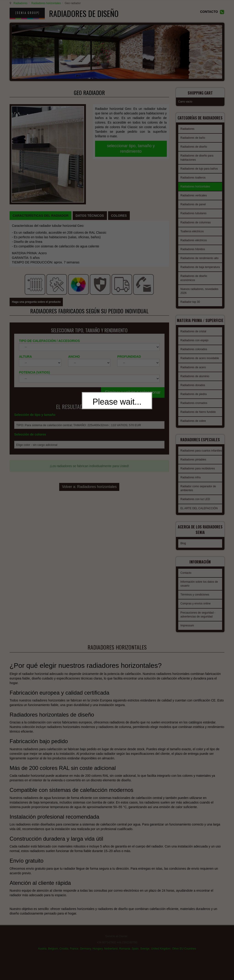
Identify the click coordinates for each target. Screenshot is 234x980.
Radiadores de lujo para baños (199, 170)
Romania (125, 951)
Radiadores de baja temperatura (200, 268)
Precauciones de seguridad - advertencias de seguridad (198, 617)
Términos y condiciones (195, 597)
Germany (85, 951)
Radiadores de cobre (193, 425)
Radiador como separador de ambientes (198, 495)
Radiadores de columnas (196, 224)
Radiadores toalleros (193, 179)
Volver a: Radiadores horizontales (89, 432)
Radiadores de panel (193, 206)
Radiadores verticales (194, 197)
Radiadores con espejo (195, 344)
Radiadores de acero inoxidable (200, 362)
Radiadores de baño (193, 139)
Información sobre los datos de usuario (199, 586)
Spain (135, 951)
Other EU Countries (184, 951)
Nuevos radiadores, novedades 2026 (199, 292)
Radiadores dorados (193, 389)
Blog (183, 547)
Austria (42, 951)
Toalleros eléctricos (192, 233)
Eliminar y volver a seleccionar (133, 326)
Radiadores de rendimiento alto (200, 259)
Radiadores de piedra (194, 398)
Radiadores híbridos (193, 250)
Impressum (187, 628)
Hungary (98, 951)
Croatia (64, 951)
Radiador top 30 (190, 303)
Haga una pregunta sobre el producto (36, 236)
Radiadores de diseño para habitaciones (197, 159)
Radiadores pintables (193, 466)
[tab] (41, 167)
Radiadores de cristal (193, 335)
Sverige (145, 951)
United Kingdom (161, 951)
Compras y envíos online (196, 606)
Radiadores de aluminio (195, 380)
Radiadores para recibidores (198, 475)
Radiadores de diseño (194, 148)
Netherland (111, 951)
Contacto (186, 575)
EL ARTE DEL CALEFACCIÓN (199, 515)
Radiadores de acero (193, 371)
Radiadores (20, 3)
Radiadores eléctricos (194, 241)
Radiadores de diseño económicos (194, 279)
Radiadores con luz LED (195, 506)
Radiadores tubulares (194, 214)
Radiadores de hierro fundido (198, 416)
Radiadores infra (191, 484)
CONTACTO (209, 12)
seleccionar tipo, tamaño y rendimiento (131, 148)
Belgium (53, 951)
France (74, 951)
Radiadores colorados (194, 353)
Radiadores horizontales (45, 3)
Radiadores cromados (194, 407)
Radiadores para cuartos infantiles (201, 457)
